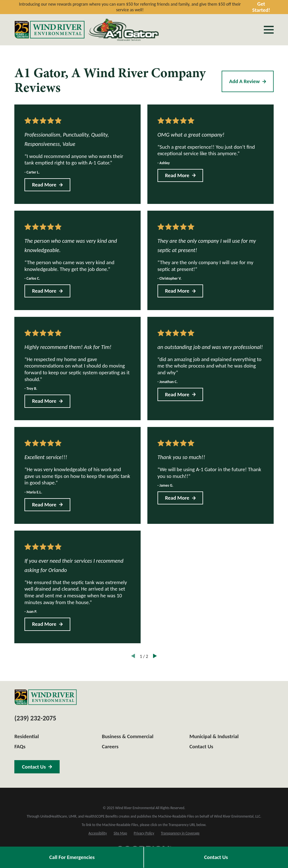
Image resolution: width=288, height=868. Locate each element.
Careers (110, 746)
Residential (27, 736)
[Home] (49, 30)
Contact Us (216, 857)
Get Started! (261, 7)
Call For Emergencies (72, 857)
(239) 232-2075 (35, 718)
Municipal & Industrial (214, 736)
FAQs (20, 746)
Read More (47, 185)
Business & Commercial (128, 736)
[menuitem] (98, 833)
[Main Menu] (269, 30)
